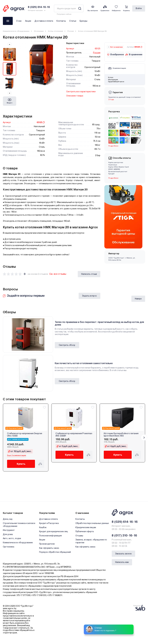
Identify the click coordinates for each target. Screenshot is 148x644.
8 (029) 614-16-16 (125, 522)
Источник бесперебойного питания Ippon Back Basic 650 (121, 435)
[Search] (80, 8)
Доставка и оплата (44, 21)
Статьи (73, 21)
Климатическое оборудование (16, 31)
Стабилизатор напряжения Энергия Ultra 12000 (25, 435)
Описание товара (75, 96)
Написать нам (122, 562)
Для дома (8, 534)
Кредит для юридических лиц (54, 531)
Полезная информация (50, 536)
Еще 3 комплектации (17, 455)
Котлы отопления (56, 31)
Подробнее (113, 146)
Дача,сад (8, 519)
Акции (28, 21)
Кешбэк (43, 527)
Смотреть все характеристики (81, 92)
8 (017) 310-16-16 (124, 535)
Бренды (83, 21)
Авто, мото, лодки (12, 538)
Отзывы (79, 536)
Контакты (61, 21)
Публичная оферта (85, 531)
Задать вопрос (89, 296)
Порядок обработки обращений (55, 552)
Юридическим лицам (86, 527)
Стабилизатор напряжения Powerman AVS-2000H (74, 435)
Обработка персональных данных (92, 523)
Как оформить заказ (49, 548)
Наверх (138, 299)
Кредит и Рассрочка (49, 523)
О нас (19, 21)
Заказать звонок (123, 554)
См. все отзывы (58, 274)
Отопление (39, 31)
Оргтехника (9, 547)
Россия (71, 31)
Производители (47, 544)
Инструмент (9, 530)
